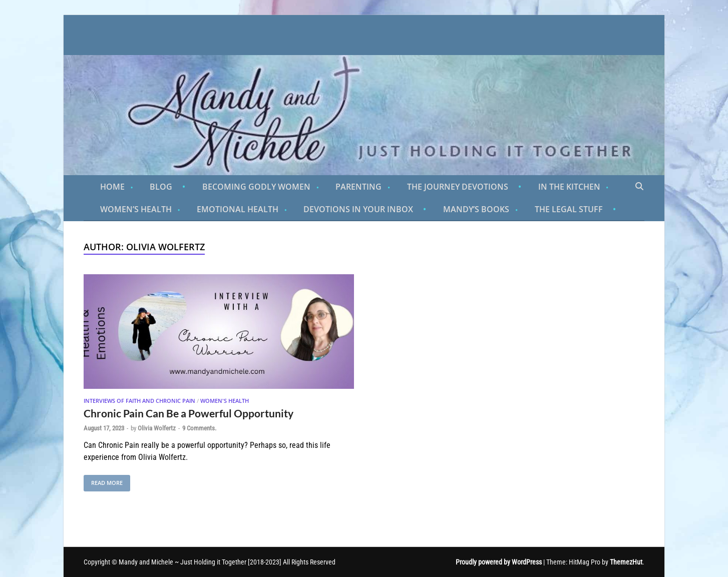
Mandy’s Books (476, 209)
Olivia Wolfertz (157, 428)
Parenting (358, 187)
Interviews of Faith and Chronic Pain (139, 401)
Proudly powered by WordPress (499, 562)
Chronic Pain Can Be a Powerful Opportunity (189, 413)
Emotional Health (238, 209)
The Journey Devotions (458, 187)
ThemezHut (626, 562)
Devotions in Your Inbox (358, 209)
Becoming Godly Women (256, 187)
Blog (161, 187)
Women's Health (225, 401)
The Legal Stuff (569, 209)
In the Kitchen (569, 187)
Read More (103, 481)
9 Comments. (199, 428)
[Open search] (639, 187)
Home (112, 187)
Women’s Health (136, 209)
